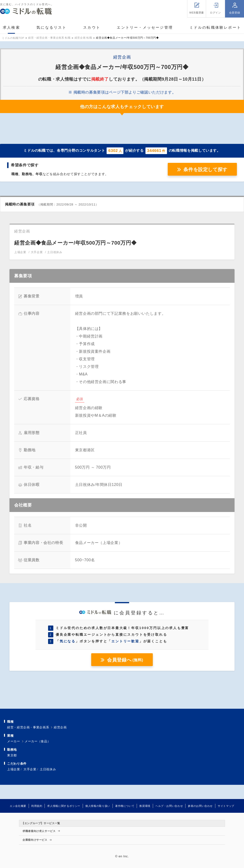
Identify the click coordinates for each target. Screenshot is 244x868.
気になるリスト (52, 27)
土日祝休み (48, 769)
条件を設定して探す (205, 169)
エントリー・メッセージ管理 (145, 27)
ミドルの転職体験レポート (215, 27)
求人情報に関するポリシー (64, 806)
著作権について (125, 806)
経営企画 (60, 727)
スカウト (92, 27)
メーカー (14, 741)
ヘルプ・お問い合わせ (169, 806)
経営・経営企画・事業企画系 (28, 727)
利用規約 (37, 806)
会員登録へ (125, 660)
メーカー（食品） (38, 741)
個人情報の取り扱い (98, 806)
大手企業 (30, 769)
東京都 (12, 755)
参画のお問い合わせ (200, 806)
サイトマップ (226, 806)
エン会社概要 (18, 806)
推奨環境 (145, 806)
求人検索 (11, 27)
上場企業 (14, 769)
